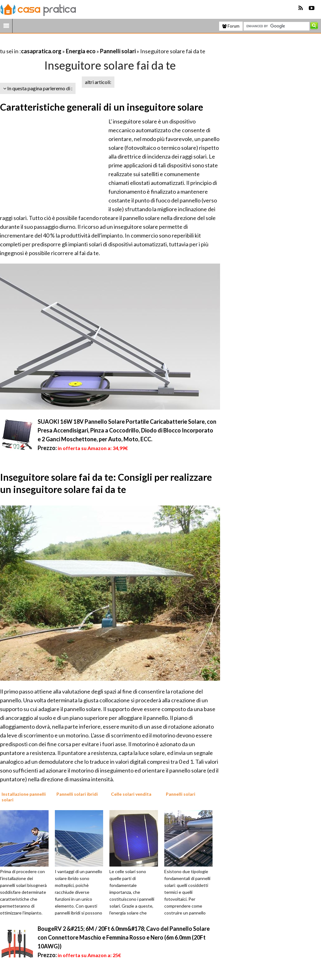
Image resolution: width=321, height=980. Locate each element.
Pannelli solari (118, 51)
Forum (231, 26)
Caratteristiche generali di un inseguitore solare (102, 107)
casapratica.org (41, 51)
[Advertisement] (73, 43)
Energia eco (81, 51)
